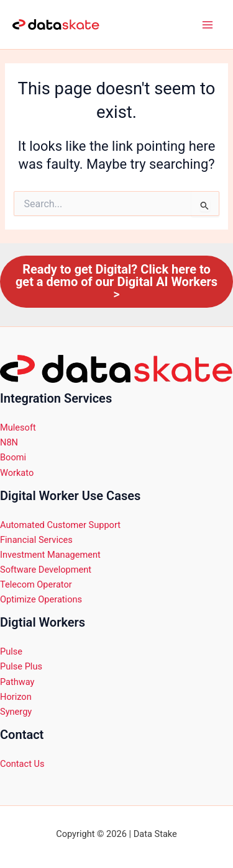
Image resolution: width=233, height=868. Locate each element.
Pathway (17, 682)
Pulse (11, 651)
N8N (9, 442)
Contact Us (22, 764)
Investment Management (51, 555)
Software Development (46, 570)
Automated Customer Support (60, 525)
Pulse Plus (21, 666)
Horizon (16, 697)
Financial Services (37, 540)
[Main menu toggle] (208, 25)
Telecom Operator (36, 584)
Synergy (16, 712)
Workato (17, 473)
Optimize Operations (41, 599)
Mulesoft (18, 427)
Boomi (13, 457)
